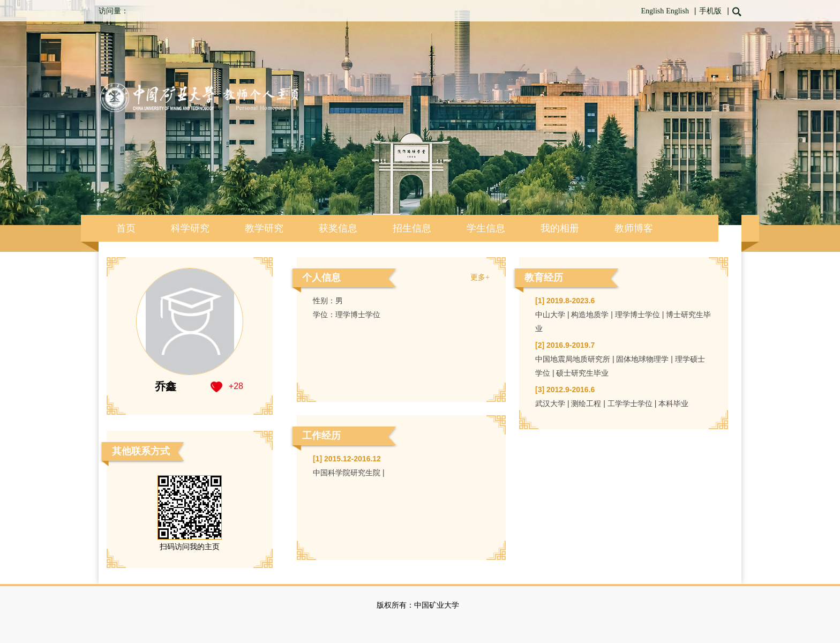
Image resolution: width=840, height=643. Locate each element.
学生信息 (486, 228)
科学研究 (190, 228)
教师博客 (634, 228)
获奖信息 (338, 228)
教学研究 (264, 228)
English (652, 11)
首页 (126, 228)
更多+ (480, 277)
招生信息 (412, 228)
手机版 (710, 11)
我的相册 (560, 228)
